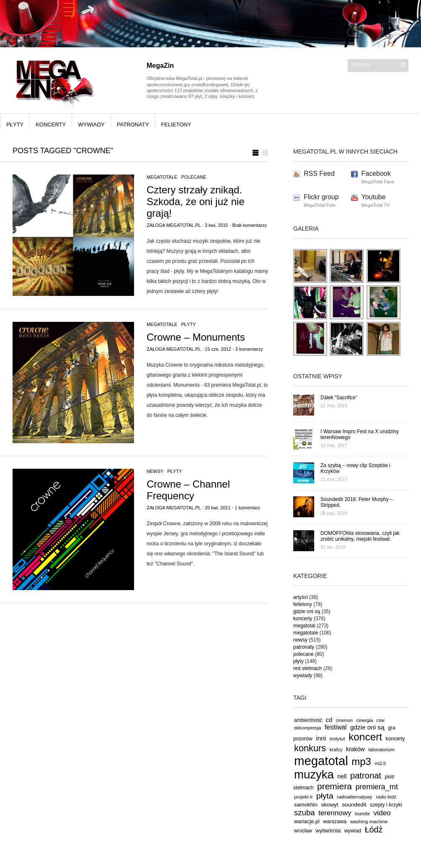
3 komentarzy (249, 349)
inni (321, 738)
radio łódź (386, 797)
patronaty (133, 125)
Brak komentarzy (249, 225)
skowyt (330, 805)
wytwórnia (328, 831)
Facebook (376, 173)
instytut (337, 738)
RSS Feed (319, 173)
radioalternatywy (355, 797)
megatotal (304, 626)
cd (329, 720)
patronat (366, 776)
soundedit (354, 805)
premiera (334, 786)
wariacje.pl (307, 821)
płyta (325, 796)
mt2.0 (380, 763)
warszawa (335, 822)
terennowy (335, 813)
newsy (155, 471)
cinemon (344, 720)
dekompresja (308, 728)
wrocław (303, 831)
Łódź (374, 829)
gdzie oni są (307, 611)
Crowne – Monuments (196, 337)
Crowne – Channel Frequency (188, 490)
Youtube (374, 197)
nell (342, 776)
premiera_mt (377, 787)
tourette (362, 814)
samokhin (306, 805)
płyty (15, 125)
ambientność (308, 720)
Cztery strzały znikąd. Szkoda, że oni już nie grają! (195, 202)
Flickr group (321, 197)
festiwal (336, 727)
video (382, 813)
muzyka (314, 774)
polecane (194, 177)
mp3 (361, 761)
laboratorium (381, 750)
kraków (355, 749)
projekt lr (303, 797)
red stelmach (308, 668)
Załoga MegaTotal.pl (174, 225)
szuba (305, 813)
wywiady (91, 125)
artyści (301, 597)
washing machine (369, 821)
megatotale (162, 177)
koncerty (51, 125)
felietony (176, 125)
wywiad (353, 831)
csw (380, 720)
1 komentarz (248, 508)
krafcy (336, 749)
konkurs (310, 748)
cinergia (365, 720)
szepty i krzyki (386, 805)
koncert (365, 737)
